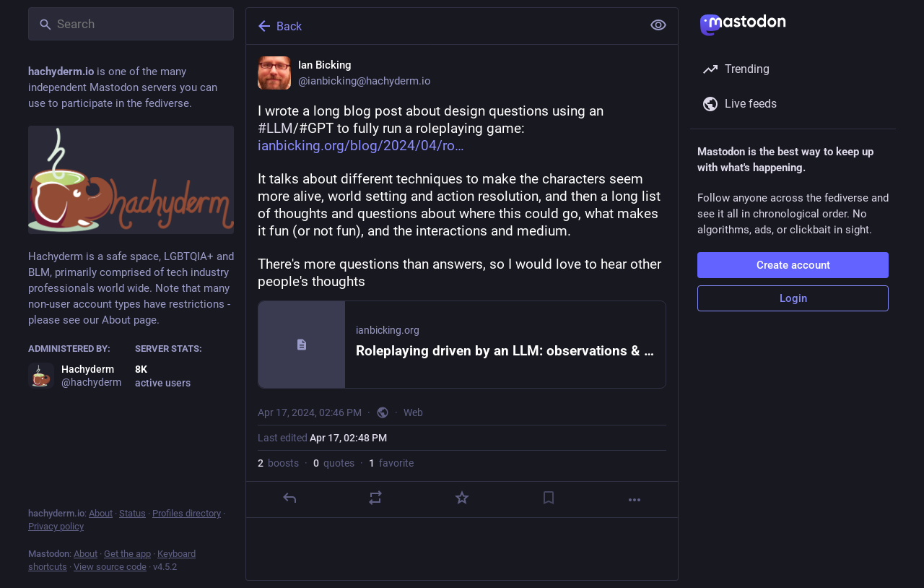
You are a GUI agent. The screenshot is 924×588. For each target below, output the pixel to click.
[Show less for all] (658, 25)
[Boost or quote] (375, 498)
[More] (635, 500)
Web (413, 412)
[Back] (443, 26)
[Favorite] (462, 498)
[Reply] (289, 498)
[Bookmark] (549, 498)
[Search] (131, 24)
